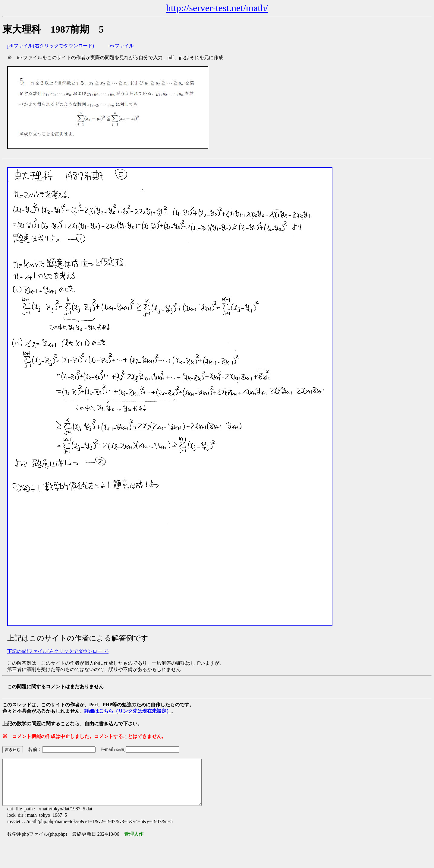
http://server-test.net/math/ (217, 8)
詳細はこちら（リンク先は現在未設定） (128, 711)
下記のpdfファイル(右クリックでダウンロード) (58, 651)
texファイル (121, 46)
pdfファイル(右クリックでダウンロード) (51, 46)
